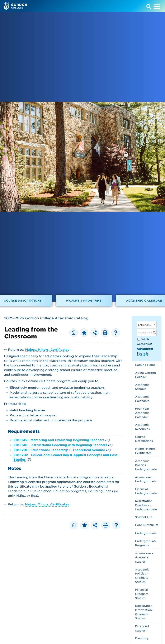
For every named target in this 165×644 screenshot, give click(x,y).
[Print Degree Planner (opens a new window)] (73, 333)
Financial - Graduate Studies (142, 594)
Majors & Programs (84, 301)
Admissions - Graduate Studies (144, 557)
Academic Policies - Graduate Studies (142, 576)
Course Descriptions (144, 439)
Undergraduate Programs (146, 543)
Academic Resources (142, 427)
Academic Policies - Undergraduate (146, 465)
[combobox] (147, 325)
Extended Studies (142, 628)
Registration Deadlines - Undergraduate (146, 505)
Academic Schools (142, 387)
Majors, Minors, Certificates (47, 350)
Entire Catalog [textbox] (145, 325)
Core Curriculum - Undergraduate (147, 529)
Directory (142, 638)
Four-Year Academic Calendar (142, 413)
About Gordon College (145, 375)
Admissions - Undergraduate (146, 479)
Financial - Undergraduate (146, 491)
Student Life (144, 517)
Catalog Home (145, 365)
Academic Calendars (142, 399)
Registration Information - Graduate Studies (144, 612)
